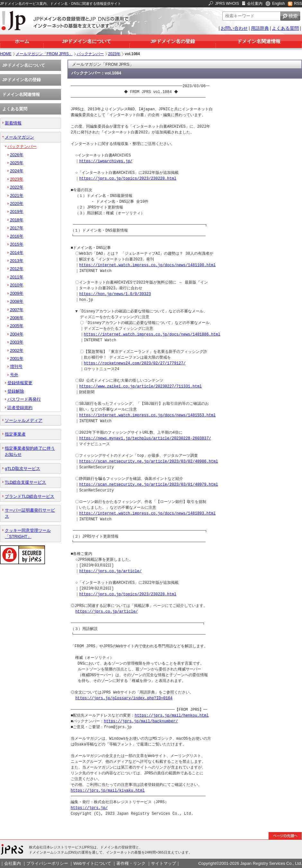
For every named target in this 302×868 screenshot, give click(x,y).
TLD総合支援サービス (25, 482)
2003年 (17, 342)
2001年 (17, 358)
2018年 (17, 220)
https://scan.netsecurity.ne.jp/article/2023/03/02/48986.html (148, 461)
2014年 (17, 253)
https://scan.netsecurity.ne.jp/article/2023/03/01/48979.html (148, 485)
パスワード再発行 (24, 399)
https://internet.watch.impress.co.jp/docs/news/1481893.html (147, 513)
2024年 (17, 171)
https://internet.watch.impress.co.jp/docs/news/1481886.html (152, 334)
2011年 (17, 277)
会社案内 (255, 4)
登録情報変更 (20, 383)
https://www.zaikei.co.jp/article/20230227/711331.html (140, 386)
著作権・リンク (131, 863)
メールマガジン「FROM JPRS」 (44, 54)
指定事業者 (15, 434)
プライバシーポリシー (47, 863)
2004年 (17, 334)
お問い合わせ (234, 28)
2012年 (17, 269)
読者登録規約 (20, 408)
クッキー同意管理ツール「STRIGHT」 (28, 533)
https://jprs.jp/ (89, 808)
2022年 (17, 187)
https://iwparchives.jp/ (106, 161)
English (278, 4)
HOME (6, 54)
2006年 (17, 318)
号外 (14, 375)
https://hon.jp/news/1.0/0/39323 (115, 294)
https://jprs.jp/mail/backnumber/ (141, 721)
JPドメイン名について (87, 41)
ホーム (22, 41)
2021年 (17, 196)
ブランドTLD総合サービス (30, 496)
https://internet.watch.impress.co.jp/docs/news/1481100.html (147, 265)
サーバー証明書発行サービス (30, 513)
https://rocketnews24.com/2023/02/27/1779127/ (135, 363)
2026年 (17, 155)
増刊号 (16, 366)
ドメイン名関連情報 (259, 41)
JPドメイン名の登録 (173, 41)
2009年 (17, 293)
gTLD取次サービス (22, 468)
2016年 (17, 236)
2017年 (17, 228)
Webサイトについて (92, 863)
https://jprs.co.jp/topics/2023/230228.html (128, 179)
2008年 (17, 301)
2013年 (17, 261)
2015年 (17, 244)
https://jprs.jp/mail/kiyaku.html (108, 791)
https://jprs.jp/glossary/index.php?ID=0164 (124, 698)
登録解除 (16, 391)
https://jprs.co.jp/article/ (110, 571)
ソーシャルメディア (24, 420)
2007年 (17, 310)
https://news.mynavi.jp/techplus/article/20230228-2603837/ (145, 438)
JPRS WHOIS (227, 4)
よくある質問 (285, 28)
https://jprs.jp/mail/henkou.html (172, 715)
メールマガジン (19, 137)
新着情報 (13, 123)
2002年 (17, 350)
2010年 (17, 285)
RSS (298, 4)
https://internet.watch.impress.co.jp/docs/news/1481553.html (147, 415)
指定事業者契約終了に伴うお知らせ (30, 451)
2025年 (17, 163)
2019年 (17, 212)
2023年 (114, 54)
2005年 (17, 326)
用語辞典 (260, 28)
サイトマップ (164, 863)
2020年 (17, 204)
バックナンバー (90, 54)
